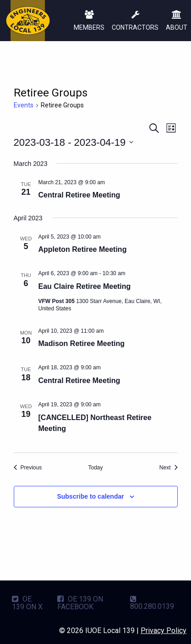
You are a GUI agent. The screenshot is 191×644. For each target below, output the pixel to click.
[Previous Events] (28, 468)
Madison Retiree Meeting (82, 343)
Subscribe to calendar (90, 496)
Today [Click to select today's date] (95, 468)
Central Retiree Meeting (79, 195)
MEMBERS (89, 21)
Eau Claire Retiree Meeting (85, 286)
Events (24, 105)
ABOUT (177, 21)
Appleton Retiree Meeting (83, 249)
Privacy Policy (164, 631)
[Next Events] (169, 468)
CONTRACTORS (135, 21)
